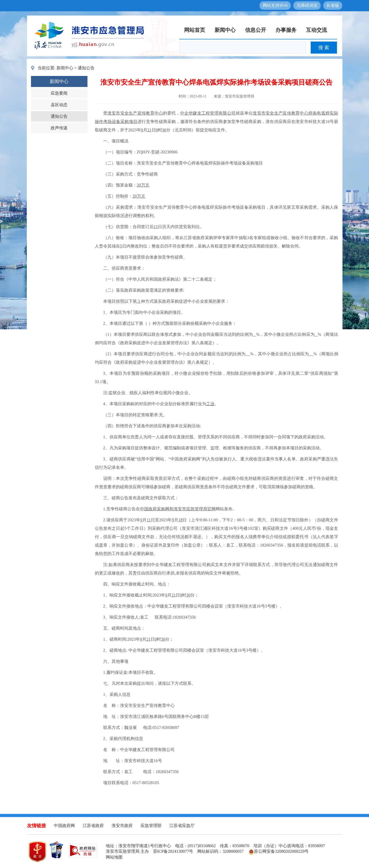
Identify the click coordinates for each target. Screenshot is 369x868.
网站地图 (114, 857)
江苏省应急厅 (182, 826)
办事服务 (286, 30)
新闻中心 (225, 30)
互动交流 (316, 30)
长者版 (333, 5)
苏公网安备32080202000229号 (279, 851)
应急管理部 (151, 826)
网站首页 (195, 30)
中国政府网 (64, 826)
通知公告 (86, 68)
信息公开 (256, 30)
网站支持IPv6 (275, 5)
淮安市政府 (122, 826)
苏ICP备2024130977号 (173, 851)
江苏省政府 (93, 826)
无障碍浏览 (307, 5)
